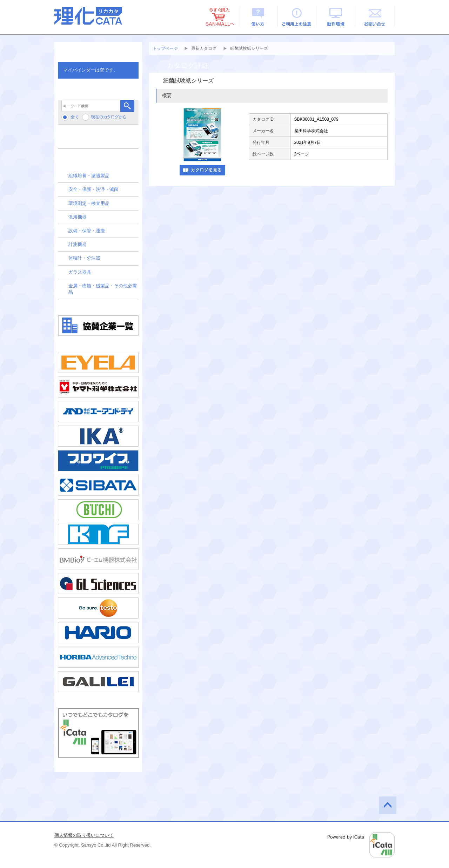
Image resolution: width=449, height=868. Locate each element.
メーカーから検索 (98, 139)
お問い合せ (375, 16)
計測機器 (78, 244)
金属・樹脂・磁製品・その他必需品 (103, 289)
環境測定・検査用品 (89, 203)
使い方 (258, 16)
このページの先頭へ (388, 805)
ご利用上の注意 (297, 16)
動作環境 (336, 16)
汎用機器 (78, 217)
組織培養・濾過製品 (89, 176)
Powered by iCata (361, 845)
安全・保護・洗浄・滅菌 (93, 189)
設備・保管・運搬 (87, 231)
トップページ (165, 48)
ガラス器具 (80, 272)
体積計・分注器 (84, 258)
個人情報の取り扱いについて (84, 835)
